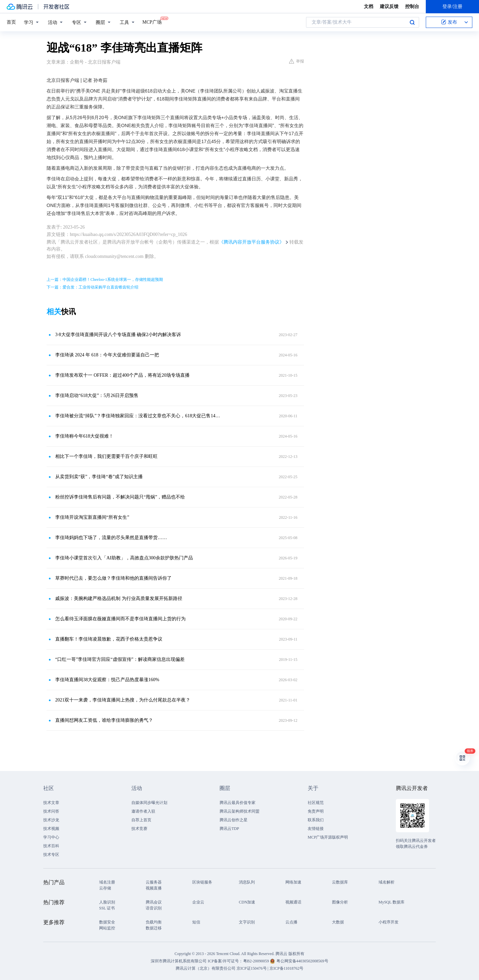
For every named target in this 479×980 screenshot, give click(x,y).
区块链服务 (202, 882)
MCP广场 (152, 22)
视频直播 (154, 888)
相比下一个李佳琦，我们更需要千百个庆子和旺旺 (106, 456)
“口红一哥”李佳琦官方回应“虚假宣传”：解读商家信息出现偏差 (120, 659)
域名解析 (387, 882)
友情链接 (316, 829)
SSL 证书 (107, 908)
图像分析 (340, 902)
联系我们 (316, 820)
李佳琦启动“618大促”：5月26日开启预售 (97, 395)
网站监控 (107, 928)
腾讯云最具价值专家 (238, 803)
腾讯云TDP (229, 829)
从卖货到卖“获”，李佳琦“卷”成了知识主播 (99, 477)
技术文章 (51, 803)
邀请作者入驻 (143, 811)
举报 (297, 61)
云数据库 (340, 882)
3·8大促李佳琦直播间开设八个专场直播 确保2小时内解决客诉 (118, 335)
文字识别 (247, 922)
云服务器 (154, 882)
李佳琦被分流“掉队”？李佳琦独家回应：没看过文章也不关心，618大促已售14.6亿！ (138, 416)
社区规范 (316, 803)
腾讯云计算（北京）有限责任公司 (206, 968)
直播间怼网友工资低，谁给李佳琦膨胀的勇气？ (104, 720)
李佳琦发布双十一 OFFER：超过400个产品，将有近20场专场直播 (122, 375)
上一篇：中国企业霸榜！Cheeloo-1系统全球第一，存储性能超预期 (105, 280)
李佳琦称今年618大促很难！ (84, 436)
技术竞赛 (139, 829)
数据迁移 (154, 928)
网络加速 (293, 882)
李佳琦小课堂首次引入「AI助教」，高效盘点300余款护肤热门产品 (124, 558)
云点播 (291, 922)
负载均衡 (154, 922)
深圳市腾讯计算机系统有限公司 (179, 961)
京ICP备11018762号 (286, 968)
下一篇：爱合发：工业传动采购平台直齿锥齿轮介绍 (92, 287)
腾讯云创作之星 (234, 820)
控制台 (412, 6)
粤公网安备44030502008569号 (302, 961)
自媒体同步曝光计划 (149, 803)
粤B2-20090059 (257, 961)
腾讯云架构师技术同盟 (239, 811)
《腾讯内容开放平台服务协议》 (251, 242)
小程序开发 (389, 922)
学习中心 (51, 837)
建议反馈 (389, 6)
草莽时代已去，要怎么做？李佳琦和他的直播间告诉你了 (113, 578)
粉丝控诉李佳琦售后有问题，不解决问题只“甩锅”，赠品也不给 (120, 497)
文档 (369, 6)
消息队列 (247, 882)
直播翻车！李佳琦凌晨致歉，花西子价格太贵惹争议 (109, 639)
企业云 (198, 902)
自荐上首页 (141, 820)
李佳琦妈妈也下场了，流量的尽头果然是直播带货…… (111, 538)
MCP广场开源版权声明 (328, 837)
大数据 (338, 922)
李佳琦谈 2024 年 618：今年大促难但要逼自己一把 (107, 355)
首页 (11, 22)
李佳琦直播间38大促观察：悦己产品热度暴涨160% (107, 680)
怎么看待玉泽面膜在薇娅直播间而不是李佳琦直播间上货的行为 (120, 619)
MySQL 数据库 (392, 902)
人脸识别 (107, 902)
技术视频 (51, 829)
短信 (196, 922)
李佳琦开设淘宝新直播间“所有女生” (92, 517)
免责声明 (316, 811)
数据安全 (107, 922)
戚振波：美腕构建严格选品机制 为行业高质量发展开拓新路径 (119, 598)
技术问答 (51, 811)
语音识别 (154, 908)
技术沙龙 (51, 820)
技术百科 (51, 846)
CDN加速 (247, 902)
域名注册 (107, 882)
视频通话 (293, 902)
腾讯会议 (154, 902)
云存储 (105, 888)
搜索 (412, 22)
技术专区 (51, 855)
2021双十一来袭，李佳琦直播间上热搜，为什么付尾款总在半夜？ (123, 700)
